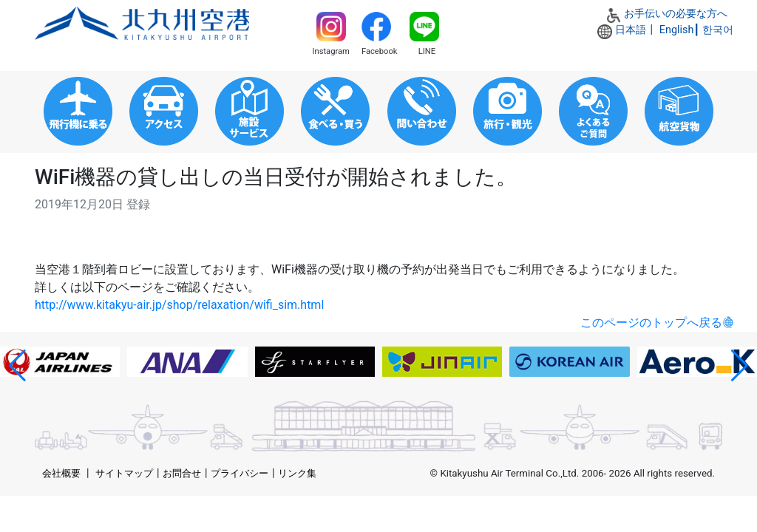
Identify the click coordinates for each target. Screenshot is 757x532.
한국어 (718, 30)
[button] (17, 366)
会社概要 (61, 473)
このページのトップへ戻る (651, 323)
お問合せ (182, 473)
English (677, 30)
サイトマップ (124, 473)
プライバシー (240, 473)
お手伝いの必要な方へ (676, 14)
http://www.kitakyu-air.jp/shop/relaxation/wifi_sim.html (179, 305)
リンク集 (297, 473)
